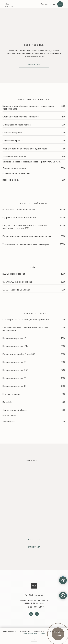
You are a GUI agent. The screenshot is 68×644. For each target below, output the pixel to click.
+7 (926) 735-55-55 (34, 595)
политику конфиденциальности (34, 634)
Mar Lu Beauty (9, 5)
